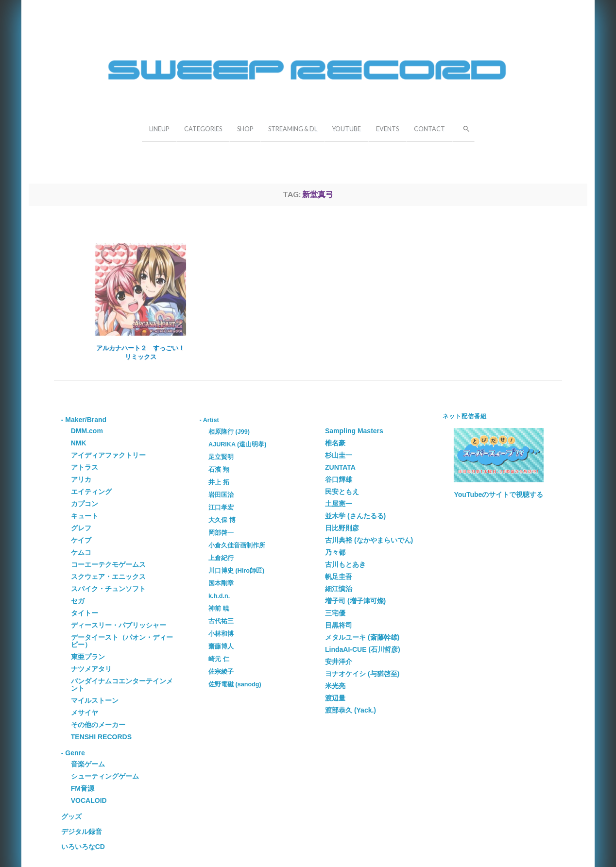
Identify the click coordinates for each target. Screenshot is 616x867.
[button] (463, 128)
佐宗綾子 (221, 672)
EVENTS (387, 129)
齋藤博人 (221, 646)
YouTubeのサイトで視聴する (499, 494)
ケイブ (81, 540)
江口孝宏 (221, 508)
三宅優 (335, 613)
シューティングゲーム (105, 776)
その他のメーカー (98, 725)
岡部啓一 (221, 533)
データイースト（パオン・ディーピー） (122, 641)
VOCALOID (89, 800)
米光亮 (335, 686)
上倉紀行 (221, 558)
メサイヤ (85, 713)
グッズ (71, 816)
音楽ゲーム (88, 764)
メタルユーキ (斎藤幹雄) (362, 637)
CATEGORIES (203, 129)
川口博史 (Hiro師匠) (236, 571)
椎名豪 (335, 443)
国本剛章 (221, 583)
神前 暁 (219, 609)
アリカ (81, 479)
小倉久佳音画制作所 (237, 545)
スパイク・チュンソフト (108, 589)
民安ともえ (342, 492)
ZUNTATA (340, 467)
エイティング (91, 492)
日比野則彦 (342, 528)
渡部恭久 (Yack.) (351, 710)
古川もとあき (345, 564)
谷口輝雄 (339, 479)
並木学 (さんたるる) (355, 516)
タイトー (85, 613)
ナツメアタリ (91, 669)
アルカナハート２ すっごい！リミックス (140, 352)
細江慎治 (339, 589)
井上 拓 (219, 482)
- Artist (209, 420)
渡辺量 (335, 698)
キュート (85, 516)
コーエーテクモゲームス (108, 564)
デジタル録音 (82, 832)
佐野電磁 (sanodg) (235, 684)
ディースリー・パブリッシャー (119, 625)
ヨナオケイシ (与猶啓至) (362, 674)
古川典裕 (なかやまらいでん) (369, 540)
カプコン (85, 504)
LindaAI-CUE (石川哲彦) (363, 649)
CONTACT (429, 129)
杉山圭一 (339, 455)
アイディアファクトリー (108, 455)
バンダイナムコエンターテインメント (122, 685)
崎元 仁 (219, 659)
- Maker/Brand (84, 420)
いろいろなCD (83, 847)
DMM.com (87, 431)
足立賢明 (221, 457)
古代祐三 (221, 621)
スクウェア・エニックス (108, 577)
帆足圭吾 (339, 577)
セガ (78, 601)
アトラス (85, 467)
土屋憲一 (339, 504)
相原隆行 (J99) (229, 432)
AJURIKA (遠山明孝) (237, 444)
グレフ (81, 528)
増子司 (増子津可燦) (355, 601)
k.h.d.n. (219, 596)
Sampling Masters (354, 431)
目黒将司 (339, 625)
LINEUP (159, 129)
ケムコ (81, 552)
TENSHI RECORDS (101, 737)
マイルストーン (95, 700)
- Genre (73, 753)
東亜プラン (88, 657)
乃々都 (335, 552)
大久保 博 (222, 520)
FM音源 (83, 788)
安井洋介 (339, 662)
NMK (79, 443)
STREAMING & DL (293, 129)
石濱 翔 (219, 470)
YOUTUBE (347, 129)
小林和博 (221, 634)
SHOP (245, 129)
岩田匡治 (221, 495)
